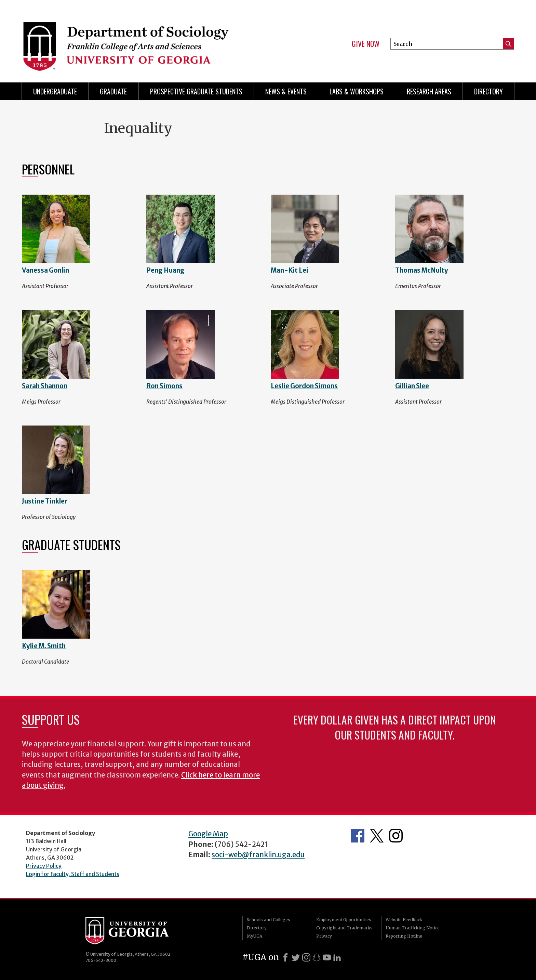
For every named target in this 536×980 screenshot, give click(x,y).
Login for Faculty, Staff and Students (73, 874)
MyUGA (254, 936)
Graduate (113, 91)
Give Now (366, 44)
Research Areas (429, 91)
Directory (488, 91)
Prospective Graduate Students (196, 91)
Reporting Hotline (404, 936)
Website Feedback (404, 920)
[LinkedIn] (337, 957)
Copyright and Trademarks (344, 928)
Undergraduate (55, 91)
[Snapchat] (317, 957)
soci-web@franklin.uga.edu (258, 855)
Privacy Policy (44, 866)
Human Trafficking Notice (413, 928)
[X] (296, 957)
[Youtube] (327, 957)
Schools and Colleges (269, 920)
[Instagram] (306, 957)
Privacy (324, 936)
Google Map (208, 834)
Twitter (377, 836)
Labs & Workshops (357, 91)
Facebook (358, 836)
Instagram (396, 836)
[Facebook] (285, 957)
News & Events (286, 91)
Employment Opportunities (344, 920)
